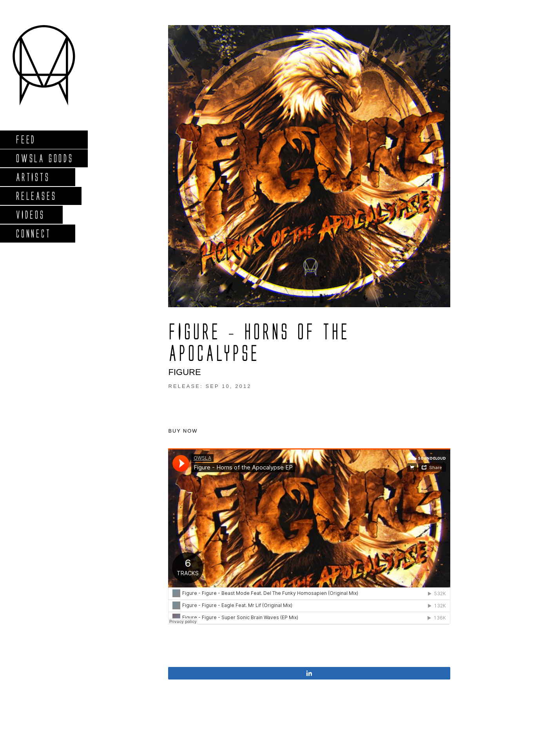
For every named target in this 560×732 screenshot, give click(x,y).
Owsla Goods (44, 158)
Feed (26, 139)
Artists (33, 177)
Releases (36, 196)
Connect (33, 233)
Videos (30, 215)
